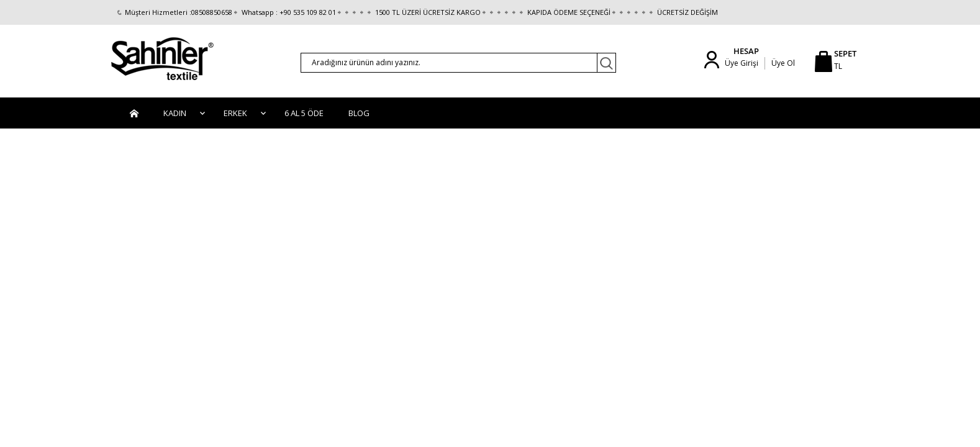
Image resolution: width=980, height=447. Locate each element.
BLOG (359, 113)
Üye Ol (783, 63)
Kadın (175, 113)
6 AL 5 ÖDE (304, 113)
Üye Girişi (742, 63)
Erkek (235, 113)
